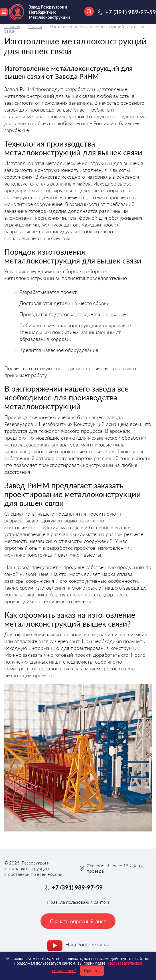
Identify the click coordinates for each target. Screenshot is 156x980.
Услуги (35, 26)
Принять (92, 971)
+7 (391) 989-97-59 (131, 12)
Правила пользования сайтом (78, 902)
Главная (12, 26)
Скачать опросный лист (78, 921)
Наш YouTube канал (88, 944)
